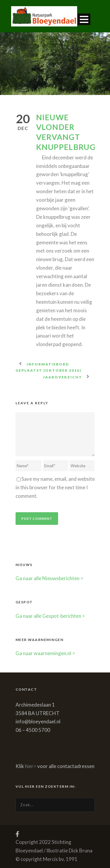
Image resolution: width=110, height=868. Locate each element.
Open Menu (84, 19)
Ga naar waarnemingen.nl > (45, 653)
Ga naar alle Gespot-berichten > (50, 616)
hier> (31, 766)
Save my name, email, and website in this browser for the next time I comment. (55, 487)
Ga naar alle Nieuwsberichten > (49, 578)
